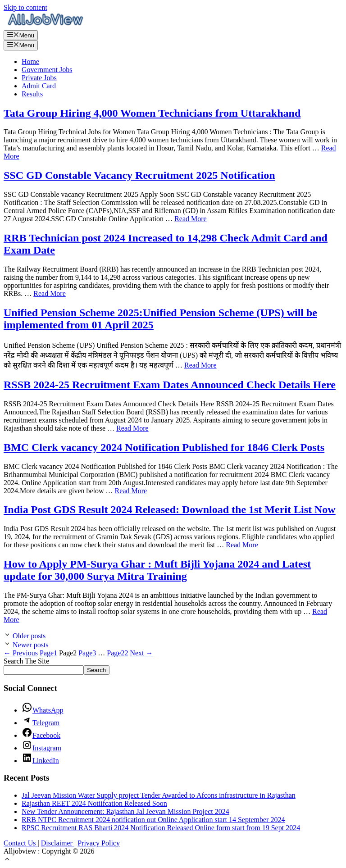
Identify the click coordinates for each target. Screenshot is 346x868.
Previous (21, 653)
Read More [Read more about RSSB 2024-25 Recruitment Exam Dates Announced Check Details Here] (132, 428)
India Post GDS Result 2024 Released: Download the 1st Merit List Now (170, 509)
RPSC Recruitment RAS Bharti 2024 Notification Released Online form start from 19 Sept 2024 (161, 828)
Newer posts (31, 645)
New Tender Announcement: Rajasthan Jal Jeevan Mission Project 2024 (125, 811)
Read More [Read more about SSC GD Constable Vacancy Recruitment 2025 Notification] (191, 219)
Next (141, 653)
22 (117, 653)
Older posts (29, 636)
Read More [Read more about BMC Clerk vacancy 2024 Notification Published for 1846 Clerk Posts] (131, 491)
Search (96, 670)
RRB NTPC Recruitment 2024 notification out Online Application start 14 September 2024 (153, 820)
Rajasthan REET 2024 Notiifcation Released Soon (94, 803)
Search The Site (26, 661)
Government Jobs (47, 70)
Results (32, 94)
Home (30, 61)
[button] (7, 860)
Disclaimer (58, 843)
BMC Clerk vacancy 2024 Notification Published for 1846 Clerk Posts (164, 447)
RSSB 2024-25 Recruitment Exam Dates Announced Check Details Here (170, 385)
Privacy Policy (99, 843)
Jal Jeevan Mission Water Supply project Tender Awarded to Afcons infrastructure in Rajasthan (159, 795)
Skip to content (25, 7)
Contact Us (21, 843)
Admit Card (39, 86)
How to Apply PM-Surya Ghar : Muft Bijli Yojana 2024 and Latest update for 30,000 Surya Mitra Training (157, 570)
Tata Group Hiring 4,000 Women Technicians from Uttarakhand (152, 113)
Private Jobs (39, 78)
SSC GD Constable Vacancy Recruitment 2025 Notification (139, 175)
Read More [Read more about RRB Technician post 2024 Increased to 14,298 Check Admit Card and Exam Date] (50, 293)
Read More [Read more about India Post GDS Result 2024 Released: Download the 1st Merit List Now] (242, 545)
